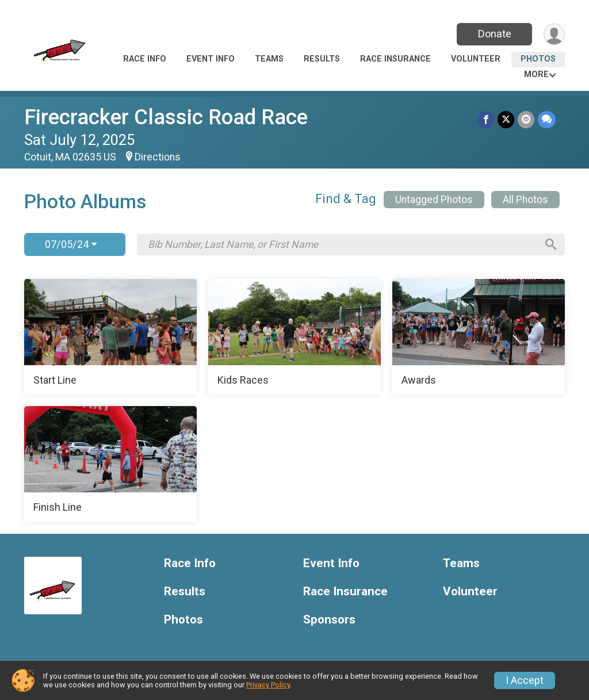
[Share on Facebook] (486, 119)
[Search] (551, 244)
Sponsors (329, 620)
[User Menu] (554, 34)
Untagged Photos (434, 200)
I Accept (525, 680)
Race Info (145, 59)
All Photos (525, 200)
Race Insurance (395, 59)
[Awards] (479, 337)
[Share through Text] (547, 119)
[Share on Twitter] (506, 119)
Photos (538, 59)
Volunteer (476, 59)
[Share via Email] (526, 119)
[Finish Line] (110, 464)
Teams (269, 59)
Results (322, 59)
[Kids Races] (294, 337)
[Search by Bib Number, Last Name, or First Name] (342, 244)
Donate (495, 34)
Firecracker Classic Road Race (166, 117)
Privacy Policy (268, 685)
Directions (158, 157)
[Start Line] (110, 337)
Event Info (211, 59)
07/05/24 (71, 244)
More (536, 74)
